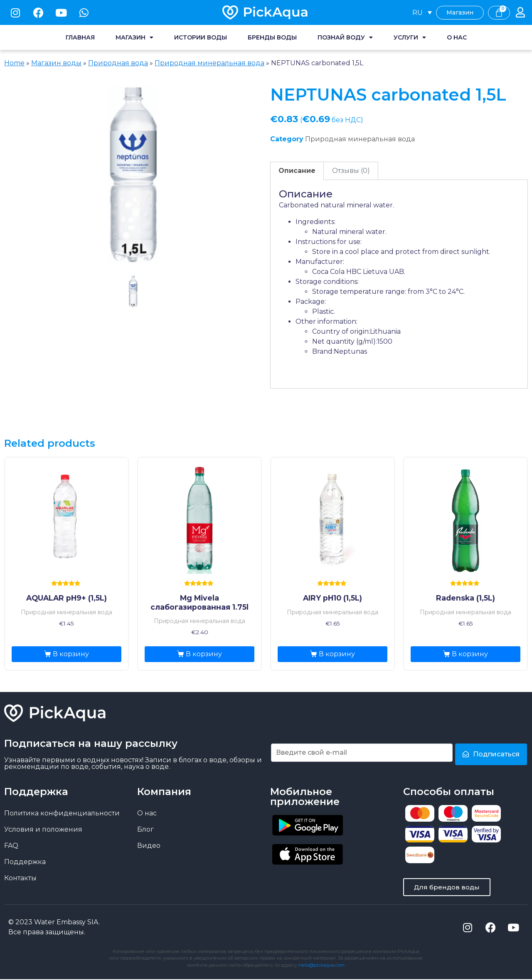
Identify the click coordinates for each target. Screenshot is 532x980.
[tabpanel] (133, 175)
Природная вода (118, 63)
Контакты (20, 878)
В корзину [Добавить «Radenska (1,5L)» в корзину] (470, 654)
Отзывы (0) (351, 171)
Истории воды (201, 37)
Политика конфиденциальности (62, 813)
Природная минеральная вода (209, 63)
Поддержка (25, 862)
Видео (149, 846)
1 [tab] (133, 291)
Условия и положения (43, 829)
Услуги (410, 37)
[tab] (297, 171)
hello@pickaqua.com (321, 966)
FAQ (11, 846)
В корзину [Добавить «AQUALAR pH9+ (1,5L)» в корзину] (71, 654)
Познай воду (345, 37)
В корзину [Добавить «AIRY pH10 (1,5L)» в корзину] (337, 654)
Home (14, 63)
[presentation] (133, 301)
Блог (145, 829)
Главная (80, 37)
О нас (457, 37)
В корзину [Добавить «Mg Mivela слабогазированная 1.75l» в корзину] (204, 654)
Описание (297, 171)
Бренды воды (272, 37)
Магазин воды (56, 63)
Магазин (134, 37)
